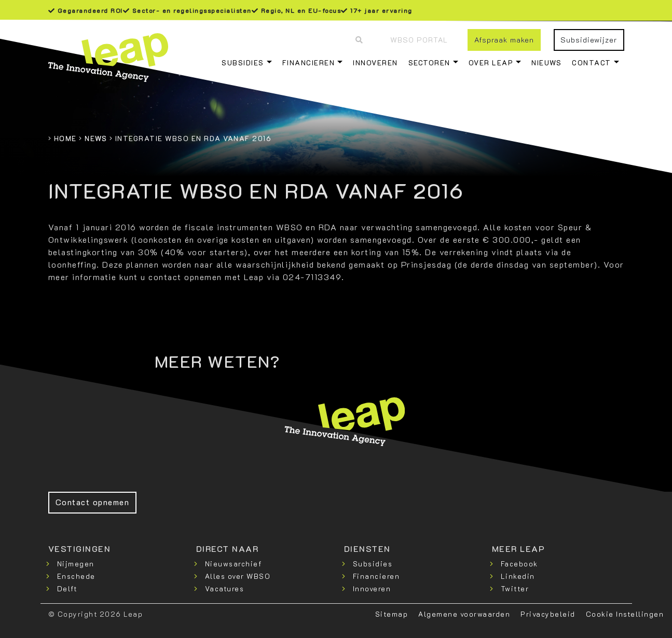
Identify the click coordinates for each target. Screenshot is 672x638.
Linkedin (518, 576)
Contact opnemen (93, 502)
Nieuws (546, 63)
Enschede (76, 576)
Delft (67, 588)
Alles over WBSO (238, 576)
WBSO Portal (419, 40)
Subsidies (243, 63)
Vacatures (225, 588)
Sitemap (392, 614)
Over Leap (491, 63)
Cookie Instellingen (625, 614)
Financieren (309, 63)
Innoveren (375, 63)
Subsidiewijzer (589, 40)
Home (65, 138)
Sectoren (429, 63)
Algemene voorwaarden (464, 614)
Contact (592, 63)
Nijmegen (76, 564)
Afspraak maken (504, 40)
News (96, 138)
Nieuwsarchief (234, 564)
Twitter (515, 588)
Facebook (519, 564)
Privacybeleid (548, 614)
